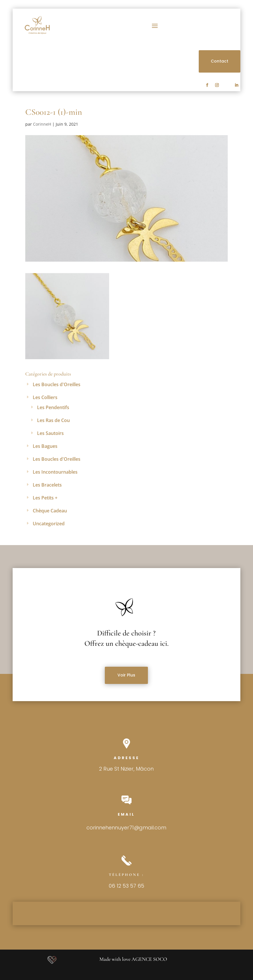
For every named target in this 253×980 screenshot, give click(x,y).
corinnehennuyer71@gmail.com (126, 828)
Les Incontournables (55, 472)
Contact (220, 61)
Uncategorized (49, 524)
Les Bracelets (47, 485)
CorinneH (42, 124)
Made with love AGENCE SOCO (133, 959)
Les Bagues (45, 446)
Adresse (127, 758)
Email (126, 814)
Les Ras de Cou (53, 420)
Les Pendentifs (53, 407)
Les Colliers (45, 397)
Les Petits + (45, 498)
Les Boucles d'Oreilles (57, 384)
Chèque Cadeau (50, 511)
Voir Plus (126, 675)
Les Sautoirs (50, 433)
